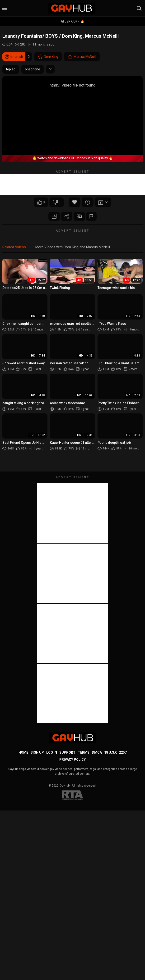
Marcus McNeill (82, 57)
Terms (84, 753)
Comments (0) (80, 216)
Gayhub (65, 786)
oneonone (33, 69)
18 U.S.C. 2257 (115, 753)
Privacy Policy (72, 760)
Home (23, 753)
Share (66, 216)
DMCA (97, 753)
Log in (52, 753)
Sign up (37, 753)
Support (67, 753)
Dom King (48, 57)
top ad (11, 69)
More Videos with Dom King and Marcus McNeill (73, 247)
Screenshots (53, 216)
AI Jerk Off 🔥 (72, 21)
